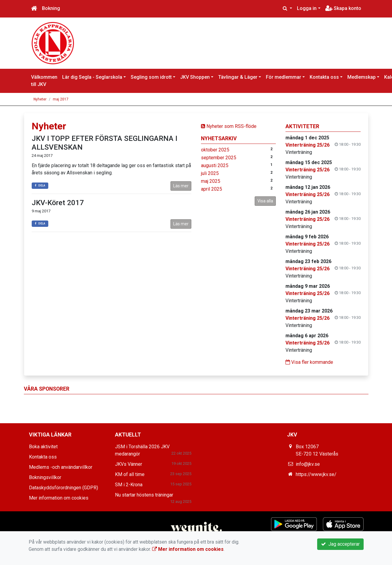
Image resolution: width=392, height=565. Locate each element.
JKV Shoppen (195, 77)
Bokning (51, 8)
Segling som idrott (151, 77)
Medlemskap (362, 77)
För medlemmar (284, 77)
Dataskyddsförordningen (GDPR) (64, 488)
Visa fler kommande (309, 362)
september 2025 (219, 158)
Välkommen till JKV (44, 81)
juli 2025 (210, 173)
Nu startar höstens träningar (144, 495)
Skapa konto (343, 8)
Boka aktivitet (43, 447)
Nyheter (40, 99)
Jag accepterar (340, 544)
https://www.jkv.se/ (316, 474)
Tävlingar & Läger (238, 77)
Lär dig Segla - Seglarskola (92, 77)
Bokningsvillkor (45, 477)
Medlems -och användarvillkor (61, 467)
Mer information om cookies (59, 498)
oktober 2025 (215, 150)
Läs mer (181, 186)
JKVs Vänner (129, 464)
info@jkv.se (308, 464)
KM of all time (130, 474)
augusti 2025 (215, 165)
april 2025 (212, 189)
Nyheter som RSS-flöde (229, 126)
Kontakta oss (324, 77)
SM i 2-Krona (129, 485)
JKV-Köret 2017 (58, 203)
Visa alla (265, 201)
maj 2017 (61, 99)
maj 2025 (211, 181)
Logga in (307, 8)
